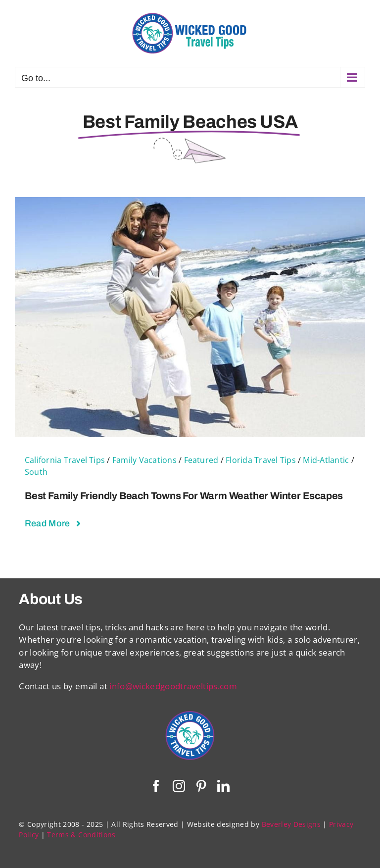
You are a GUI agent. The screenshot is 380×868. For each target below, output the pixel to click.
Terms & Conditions (81, 835)
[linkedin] (223, 786)
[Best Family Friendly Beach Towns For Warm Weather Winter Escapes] (190, 203)
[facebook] (156, 786)
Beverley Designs (291, 824)
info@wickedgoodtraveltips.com (173, 686)
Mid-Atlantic (326, 460)
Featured (201, 460)
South (36, 472)
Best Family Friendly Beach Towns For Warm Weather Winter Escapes (184, 496)
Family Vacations (144, 460)
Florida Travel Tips (261, 460)
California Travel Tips (65, 460)
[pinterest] (201, 786)
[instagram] (179, 786)
